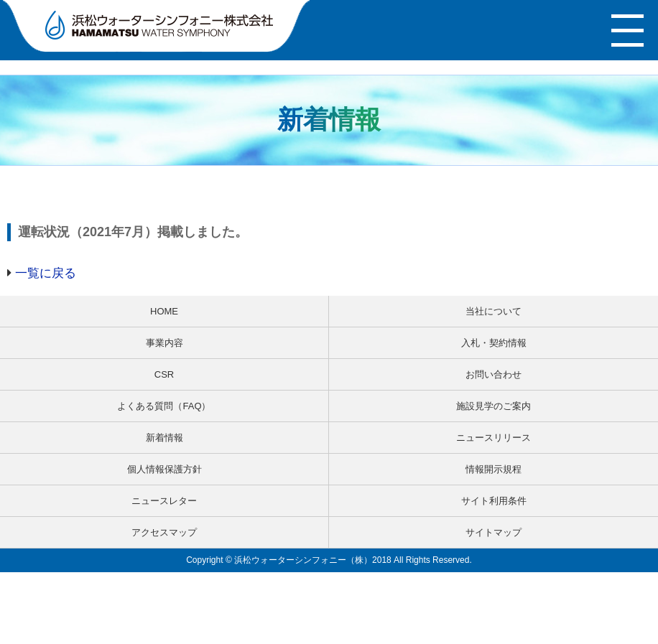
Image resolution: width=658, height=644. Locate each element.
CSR (164, 374)
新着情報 (164, 438)
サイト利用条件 (494, 501)
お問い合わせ (493, 374)
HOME (164, 311)
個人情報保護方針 (164, 469)
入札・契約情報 (494, 343)
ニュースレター (164, 501)
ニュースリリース (493, 438)
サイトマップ (493, 532)
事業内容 (164, 343)
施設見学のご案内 (493, 406)
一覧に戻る (46, 273)
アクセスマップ (164, 532)
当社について (493, 311)
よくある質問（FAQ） (164, 406)
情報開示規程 (493, 469)
